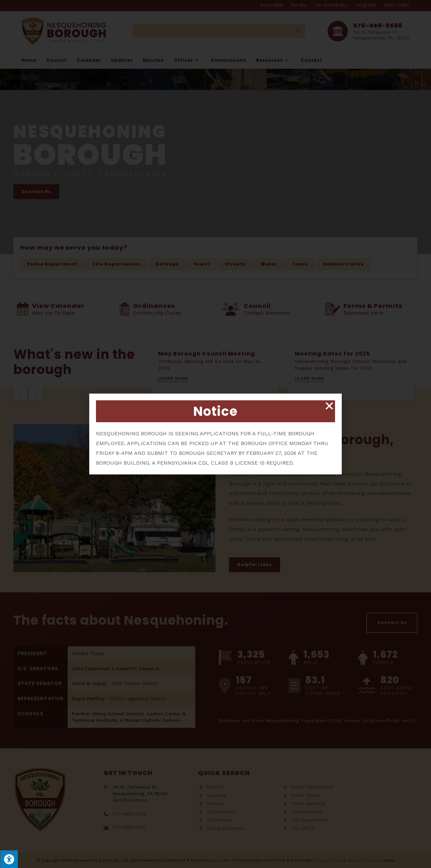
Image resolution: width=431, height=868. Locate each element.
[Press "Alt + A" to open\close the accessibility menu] (9, 859)
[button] (329, 406)
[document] (215, 434)
